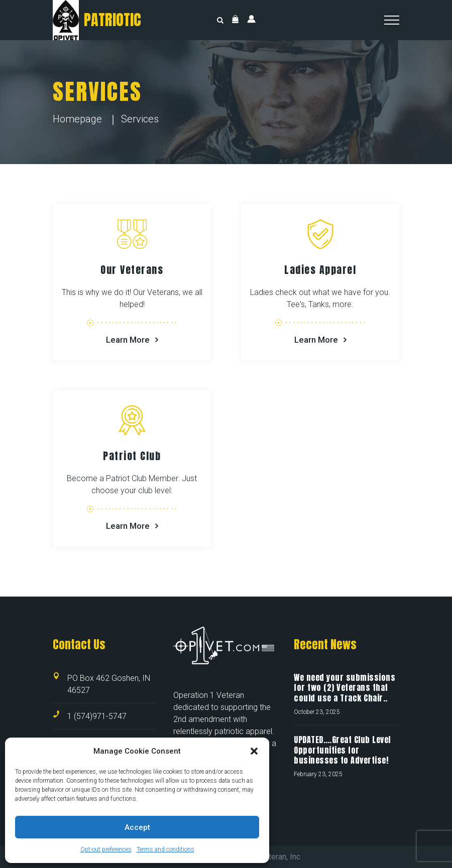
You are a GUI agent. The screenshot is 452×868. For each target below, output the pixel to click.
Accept (137, 827)
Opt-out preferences (106, 849)
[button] (254, 751)
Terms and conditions (165, 849)
